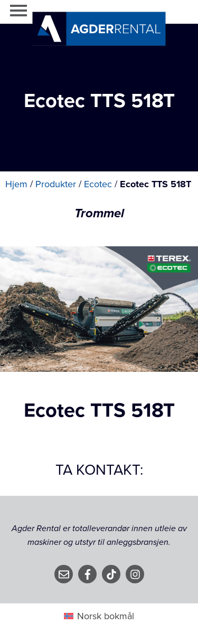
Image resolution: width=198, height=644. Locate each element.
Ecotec (98, 184)
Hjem (16, 184)
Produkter (56, 184)
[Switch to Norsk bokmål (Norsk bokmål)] (99, 616)
